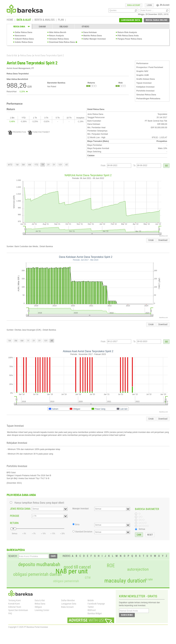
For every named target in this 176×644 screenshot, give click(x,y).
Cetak (151, 240)
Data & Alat (12, 55)
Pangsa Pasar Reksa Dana (130, 39)
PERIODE (15, 516)
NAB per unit (72, 571)
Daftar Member (68, 600)
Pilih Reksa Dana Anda (128, 36)
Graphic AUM (143, 75)
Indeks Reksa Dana (24, 42)
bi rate (149, 579)
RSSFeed (92, 610)
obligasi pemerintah (66, 581)
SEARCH (13, 556)
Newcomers (20, 36)
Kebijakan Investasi (145, 87)
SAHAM (42, 27)
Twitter (91, 607)
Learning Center (42, 610)
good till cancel (77, 567)
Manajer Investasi (81, 508)
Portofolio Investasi (145, 91)
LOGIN (149, 5)
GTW (88, 578)
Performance (142, 63)
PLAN (61, 20)
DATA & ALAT (24, 20)
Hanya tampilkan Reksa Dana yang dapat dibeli (39, 503)
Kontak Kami (14, 604)
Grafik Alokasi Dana (146, 79)
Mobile (91, 600)
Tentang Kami (15, 600)
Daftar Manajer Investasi (95, 39)
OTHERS (85, 27)
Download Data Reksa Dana (62, 42)
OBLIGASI (64, 27)
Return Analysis (57, 36)
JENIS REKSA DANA (20, 509)
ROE (111, 566)
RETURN (14, 523)
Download (163, 240)
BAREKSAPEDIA (16, 550)
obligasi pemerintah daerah (37, 574)
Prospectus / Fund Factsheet (150, 67)
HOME (10, 20)
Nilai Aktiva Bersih (58, 32)
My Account (163, 5)
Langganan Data (69, 604)
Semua (142, 529)
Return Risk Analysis (127, 32)
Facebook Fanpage (96, 604)
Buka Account (67, 607)
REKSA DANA (19, 27)
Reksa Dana (26, 55)
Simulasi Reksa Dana (59, 39)
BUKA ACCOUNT (134, 5)
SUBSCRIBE (127, 615)
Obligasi (38, 607)
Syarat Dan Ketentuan (18, 610)
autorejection (138, 569)
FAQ (10, 613)
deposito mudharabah (39, 564)
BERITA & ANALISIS (45, 20)
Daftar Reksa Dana (24, 32)
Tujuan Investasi (144, 83)
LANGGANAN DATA (131, 20)
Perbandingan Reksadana (148, 99)
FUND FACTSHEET (39, 132)
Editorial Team (15, 607)
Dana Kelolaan (90, 32)
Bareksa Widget (95, 613)
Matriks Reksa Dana (93, 36)
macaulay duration (125, 581)
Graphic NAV (142, 71)
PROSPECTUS (17, 132)
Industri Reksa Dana (24, 39)
